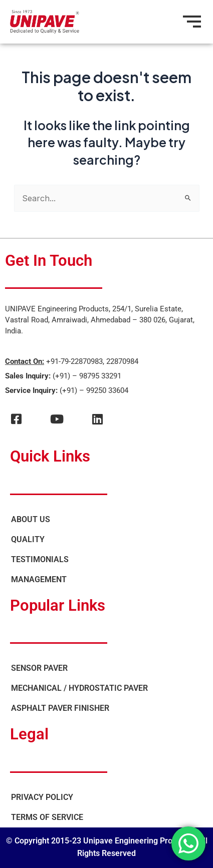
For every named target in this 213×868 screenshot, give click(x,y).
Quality (28, 539)
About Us (31, 519)
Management (39, 579)
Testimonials (40, 559)
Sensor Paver (39, 668)
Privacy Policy (42, 797)
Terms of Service (47, 817)
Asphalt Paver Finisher (60, 708)
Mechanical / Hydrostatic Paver (79, 688)
